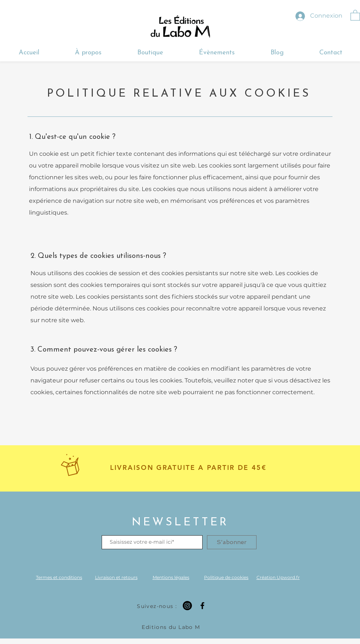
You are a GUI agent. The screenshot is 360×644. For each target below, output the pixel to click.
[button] (355, 15)
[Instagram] (187, 606)
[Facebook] (202, 606)
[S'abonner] (232, 542)
